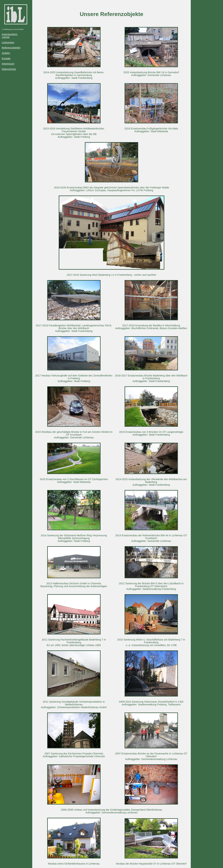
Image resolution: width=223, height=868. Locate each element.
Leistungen (8, 42)
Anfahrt (6, 53)
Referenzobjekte (11, 48)
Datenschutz (9, 69)
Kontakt (6, 58)
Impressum (8, 64)
